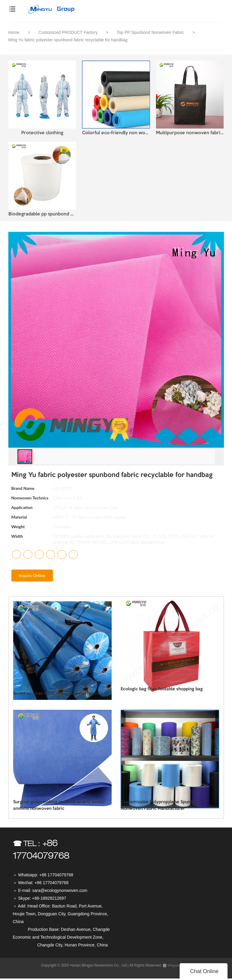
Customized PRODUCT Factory (69, 32)
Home (14, 32)
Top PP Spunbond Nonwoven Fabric (151, 32)
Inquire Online (32, 577)
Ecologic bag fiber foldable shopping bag (158, 691)
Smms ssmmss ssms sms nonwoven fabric (52, 695)
